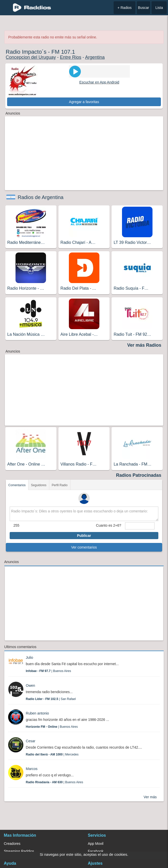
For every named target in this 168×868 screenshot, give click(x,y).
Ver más (150, 797)
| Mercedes (52, 754)
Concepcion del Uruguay (31, 57)
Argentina (95, 57)
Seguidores (39, 485)
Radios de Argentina (41, 197)
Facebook (96, 851)
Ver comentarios (84, 547)
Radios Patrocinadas (139, 475)
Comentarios (17, 485)
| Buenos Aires (49, 671)
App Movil (96, 844)
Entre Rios (71, 57)
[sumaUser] (140, 526)
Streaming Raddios (19, 851)
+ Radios (125, 8)
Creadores (12, 844)
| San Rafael (51, 699)
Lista (159, 8)
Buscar (144, 8)
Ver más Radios (144, 345)
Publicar (84, 536)
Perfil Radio (60, 485)
